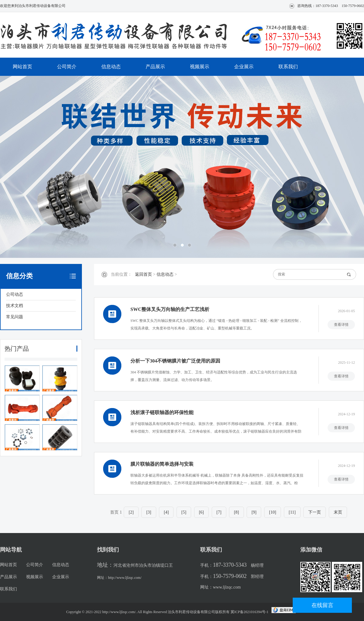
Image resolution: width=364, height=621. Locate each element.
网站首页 (22, 67)
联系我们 (288, 67)
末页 (338, 512)
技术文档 (15, 306)
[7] (219, 512)
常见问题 (15, 317)
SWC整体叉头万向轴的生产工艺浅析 (170, 309)
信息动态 (111, 67)
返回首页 (143, 274)
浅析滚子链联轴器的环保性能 (162, 412)
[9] (254, 512)
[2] (131, 512)
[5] (184, 512)
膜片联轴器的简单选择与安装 (162, 464)
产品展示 (155, 67)
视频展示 (200, 67)
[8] (236, 512)
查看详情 (341, 325)
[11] (292, 512)
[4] (166, 512)
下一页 (315, 512)
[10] (273, 512)
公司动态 (15, 294)
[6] (201, 512)
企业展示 (244, 67)
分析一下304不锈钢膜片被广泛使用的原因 (175, 361)
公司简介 (67, 67)
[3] (149, 512)
